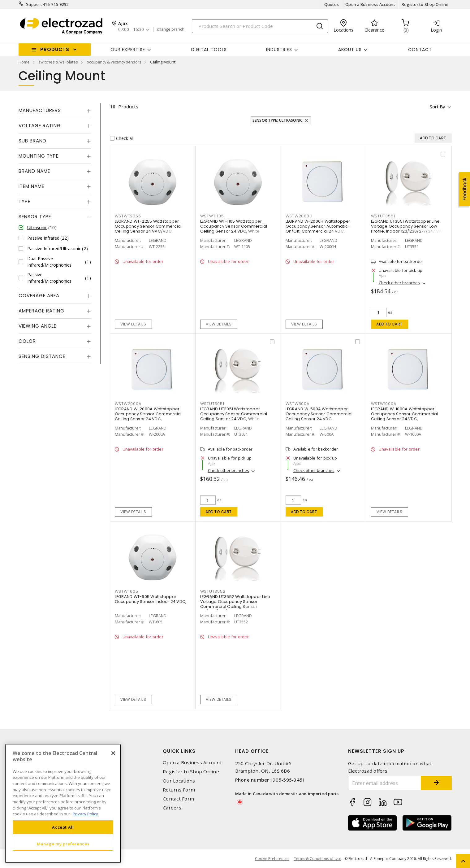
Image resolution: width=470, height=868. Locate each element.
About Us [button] (350, 50)
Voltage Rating (40, 126)
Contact (420, 50)
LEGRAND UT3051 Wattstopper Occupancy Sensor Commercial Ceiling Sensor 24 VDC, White (234, 414)
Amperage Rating (41, 311)
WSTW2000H (299, 216)
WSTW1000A (384, 404)
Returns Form (179, 790)
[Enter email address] (385, 783)
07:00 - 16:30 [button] (131, 30)
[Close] (113, 753)
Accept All (63, 827)
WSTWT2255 (128, 216)
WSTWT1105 (212, 216)
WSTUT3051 (212, 404)
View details (133, 324)
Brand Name (34, 171)
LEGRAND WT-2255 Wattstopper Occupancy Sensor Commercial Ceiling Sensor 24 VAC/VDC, (148, 227)
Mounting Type (39, 156)
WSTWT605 (127, 591)
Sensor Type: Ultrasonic (278, 120)
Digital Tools (209, 50)
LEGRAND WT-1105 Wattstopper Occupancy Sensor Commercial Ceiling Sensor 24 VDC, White (234, 227)
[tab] (55, 111)
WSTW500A (298, 404)
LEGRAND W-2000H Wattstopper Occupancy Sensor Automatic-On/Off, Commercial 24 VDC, (318, 227)
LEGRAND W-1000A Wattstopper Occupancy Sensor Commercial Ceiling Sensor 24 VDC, (405, 414)
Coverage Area (39, 296)
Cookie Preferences (272, 859)
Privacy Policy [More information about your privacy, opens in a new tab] (85, 814)
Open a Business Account (370, 4)
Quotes (332, 4)
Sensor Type (35, 217)
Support (34, 4)
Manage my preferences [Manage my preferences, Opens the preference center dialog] (63, 844)
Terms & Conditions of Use (318, 859)
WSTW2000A (128, 404)
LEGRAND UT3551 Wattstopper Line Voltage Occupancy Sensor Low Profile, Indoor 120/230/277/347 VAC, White (409, 229)
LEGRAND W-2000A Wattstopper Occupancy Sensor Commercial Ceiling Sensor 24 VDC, (148, 414)
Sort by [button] (437, 107)
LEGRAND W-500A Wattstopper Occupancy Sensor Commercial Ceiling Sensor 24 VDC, (319, 414)
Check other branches (399, 283)
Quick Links (179, 751)
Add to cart (389, 324)
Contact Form (178, 799)
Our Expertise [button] (128, 50)
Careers (172, 808)
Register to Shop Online (425, 4)
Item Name (31, 186)
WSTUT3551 (383, 216)
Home (24, 62)
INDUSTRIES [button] (279, 50)
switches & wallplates (58, 62)
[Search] (260, 26)
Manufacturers (40, 110)
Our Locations (179, 781)
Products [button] (55, 49)
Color (27, 341)
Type (24, 201)
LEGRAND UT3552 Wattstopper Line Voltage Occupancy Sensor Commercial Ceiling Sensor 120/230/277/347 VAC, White (235, 604)
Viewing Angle (37, 326)
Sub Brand (32, 141)
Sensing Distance (42, 356)
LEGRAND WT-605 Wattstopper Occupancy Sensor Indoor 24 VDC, (151, 599)
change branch (171, 29)
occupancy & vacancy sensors (114, 62)
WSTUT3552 (213, 591)
